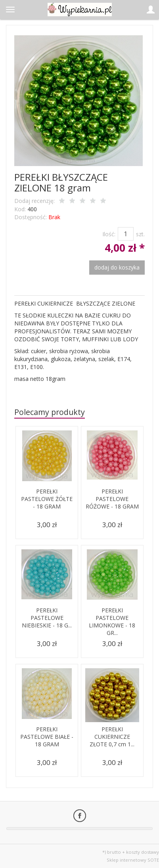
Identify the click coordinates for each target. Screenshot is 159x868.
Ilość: (109, 234)
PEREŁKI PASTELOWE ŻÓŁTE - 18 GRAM (47, 499)
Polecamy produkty (50, 412)
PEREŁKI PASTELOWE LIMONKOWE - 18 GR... (112, 621)
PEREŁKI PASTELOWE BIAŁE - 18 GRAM (47, 737)
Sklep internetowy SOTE (133, 860)
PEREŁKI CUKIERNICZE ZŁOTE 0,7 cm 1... (112, 737)
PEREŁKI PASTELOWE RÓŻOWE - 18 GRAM (112, 499)
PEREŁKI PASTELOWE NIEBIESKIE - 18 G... (47, 618)
